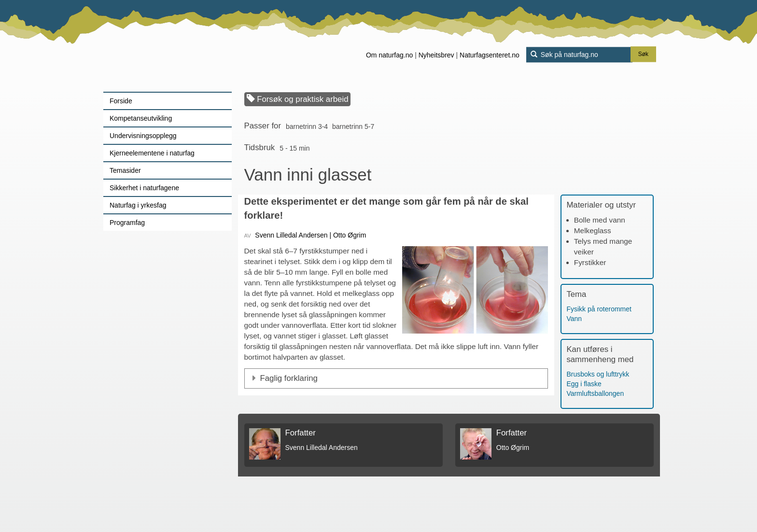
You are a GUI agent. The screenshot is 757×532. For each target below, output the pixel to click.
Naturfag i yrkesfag (138, 205)
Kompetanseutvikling (141, 118)
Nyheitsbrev (436, 55)
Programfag (127, 223)
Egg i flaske (584, 384)
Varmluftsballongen (595, 393)
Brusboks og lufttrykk (598, 374)
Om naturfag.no (389, 55)
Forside (121, 101)
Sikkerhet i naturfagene (144, 188)
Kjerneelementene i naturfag (152, 153)
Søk (643, 55)
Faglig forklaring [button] (289, 378)
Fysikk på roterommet (599, 309)
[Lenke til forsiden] (164, 46)
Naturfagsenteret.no (490, 55)
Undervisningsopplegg (143, 136)
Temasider (125, 170)
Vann (574, 319)
